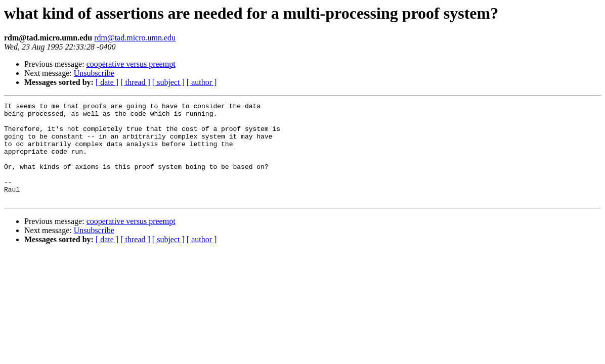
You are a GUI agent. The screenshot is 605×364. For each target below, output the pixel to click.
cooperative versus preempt (131, 64)
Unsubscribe (94, 73)
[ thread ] (135, 82)
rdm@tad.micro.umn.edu (135, 38)
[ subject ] (168, 82)
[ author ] (202, 82)
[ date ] (107, 82)
